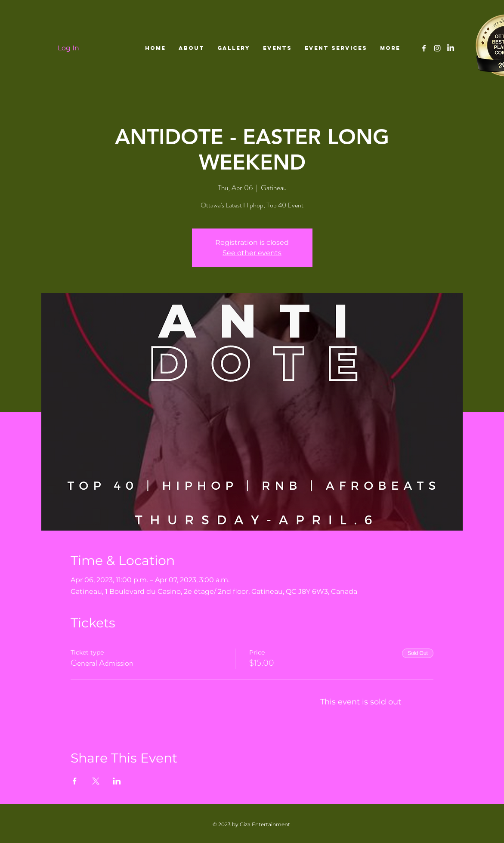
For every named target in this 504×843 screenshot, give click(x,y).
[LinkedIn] (451, 48)
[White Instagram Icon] (437, 48)
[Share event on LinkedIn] (117, 781)
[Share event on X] (96, 781)
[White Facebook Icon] (424, 48)
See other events (252, 253)
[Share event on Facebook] (75, 781)
